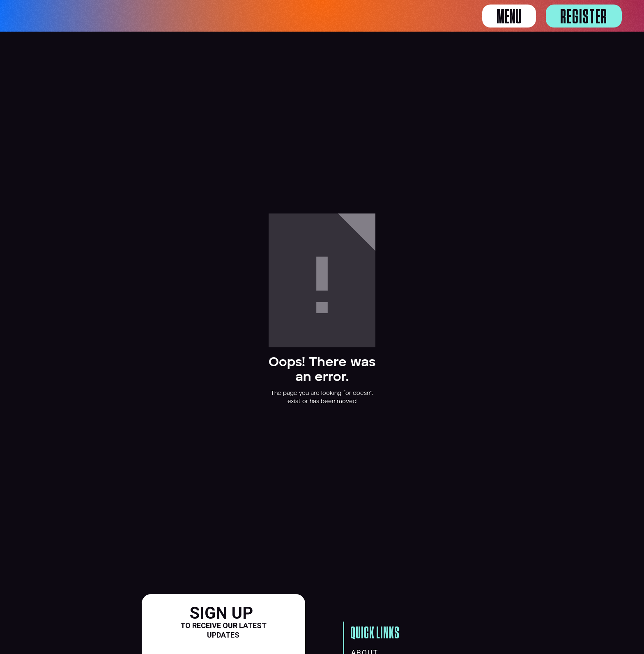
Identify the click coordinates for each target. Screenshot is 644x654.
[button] (509, 16)
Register (584, 17)
